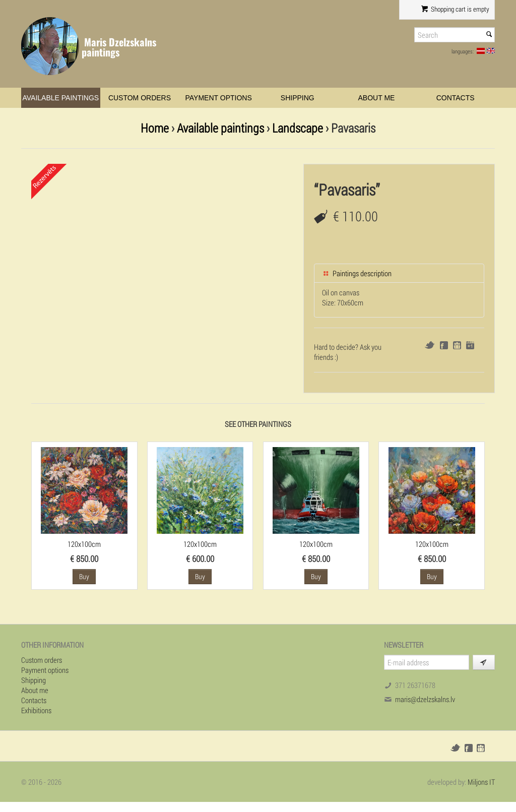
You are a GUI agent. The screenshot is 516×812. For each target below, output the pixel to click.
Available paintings (60, 98)
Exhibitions (36, 710)
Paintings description (357, 273)
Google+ (470, 345)
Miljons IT (481, 782)
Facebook (444, 345)
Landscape (298, 128)
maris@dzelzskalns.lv (425, 699)
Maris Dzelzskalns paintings (119, 47)
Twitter (430, 345)
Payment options (219, 98)
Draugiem (457, 345)
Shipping (298, 98)
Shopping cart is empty (455, 9)
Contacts (456, 98)
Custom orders (140, 98)
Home (155, 128)
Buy (84, 576)
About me (377, 98)
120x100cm (84, 544)
